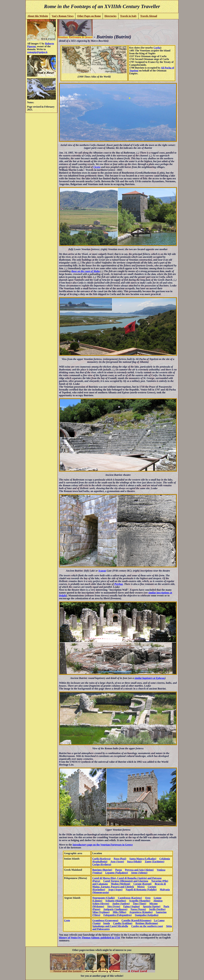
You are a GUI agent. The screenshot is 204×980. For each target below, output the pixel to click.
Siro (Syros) (114, 906)
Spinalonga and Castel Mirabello (110, 926)
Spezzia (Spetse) (152, 906)
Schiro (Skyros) (101, 904)
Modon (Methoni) (121, 884)
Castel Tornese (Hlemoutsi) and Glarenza (126, 881)
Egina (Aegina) (132, 906)
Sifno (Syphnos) (101, 912)
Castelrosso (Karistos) (130, 898)
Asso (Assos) (117, 862)
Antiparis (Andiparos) (115, 909)
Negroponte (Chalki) (104, 898)
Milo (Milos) (119, 912)
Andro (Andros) (121, 904)
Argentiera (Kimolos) (141, 912)
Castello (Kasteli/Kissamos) (136, 920)
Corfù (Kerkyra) (101, 859)
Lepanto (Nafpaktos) (117, 873)
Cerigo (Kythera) (102, 864)
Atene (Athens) (139, 873)
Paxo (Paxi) (120, 859)
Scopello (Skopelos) (140, 901)
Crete (67, 920)
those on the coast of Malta (85, 271)
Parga (118, 870)
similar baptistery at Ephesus (150, 678)
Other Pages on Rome (89, 16)
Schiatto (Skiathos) (116, 901)
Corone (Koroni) (142, 884)
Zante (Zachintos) (155, 862)
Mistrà (141, 887)
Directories (110, 16)
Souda (107, 923)
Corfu (157, 48)
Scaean (102, 571)
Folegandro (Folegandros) (118, 915)
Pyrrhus (118, 584)
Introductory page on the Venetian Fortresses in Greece (103, 845)
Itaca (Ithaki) (134, 862)
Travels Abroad (149, 16)
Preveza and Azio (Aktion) (139, 870)
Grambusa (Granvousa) (105, 920)
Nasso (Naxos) (138, 909)
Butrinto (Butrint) (102, 870)
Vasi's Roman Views (63, 16)
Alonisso (158, 901)
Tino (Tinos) (139, 904)
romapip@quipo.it (37, 52)
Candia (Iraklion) (123, 923)
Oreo (148, 898)
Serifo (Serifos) (157, 909)
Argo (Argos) (115, 890)
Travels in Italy (128, 16)
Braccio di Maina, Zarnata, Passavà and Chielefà (129, 885)
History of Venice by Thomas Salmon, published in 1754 (89, 938)
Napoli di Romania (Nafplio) (141, 890)
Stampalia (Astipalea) (147, 915)
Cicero (97, 167)
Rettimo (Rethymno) (147, 923)
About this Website (38, 16)
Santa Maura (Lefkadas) (143, 859)
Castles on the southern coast (147, 926)
